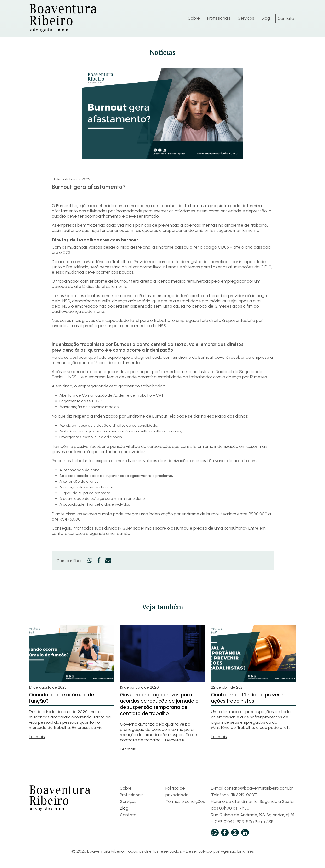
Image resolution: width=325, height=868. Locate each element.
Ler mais (37, 737)
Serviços (246, 18)
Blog (266, 18)
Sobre (194, 18)
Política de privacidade (177, 791)
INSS (72, 377)
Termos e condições (185, 801)
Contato (286, 18)
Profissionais (219, 18)
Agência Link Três (237, 851)
